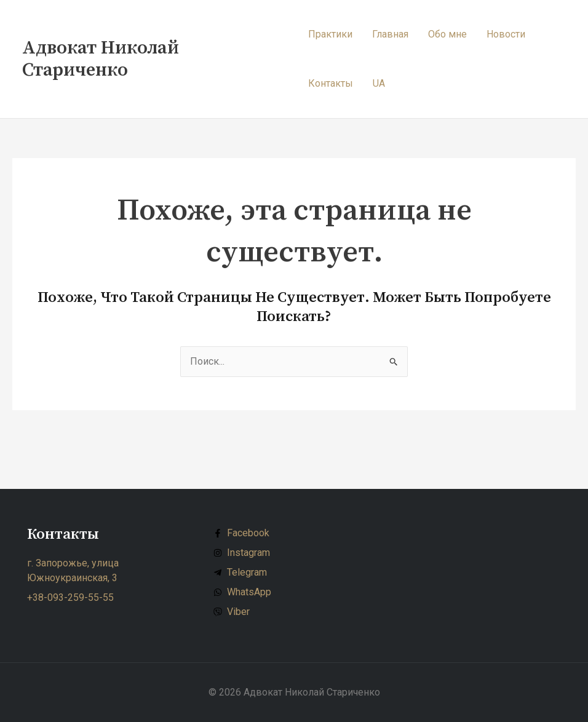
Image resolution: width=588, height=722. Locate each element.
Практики (330, 34)
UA (379, 83)
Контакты (331, 83)
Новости (506, 34)
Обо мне (447, 34)
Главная (390, 34)
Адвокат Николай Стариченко (101, 59)
